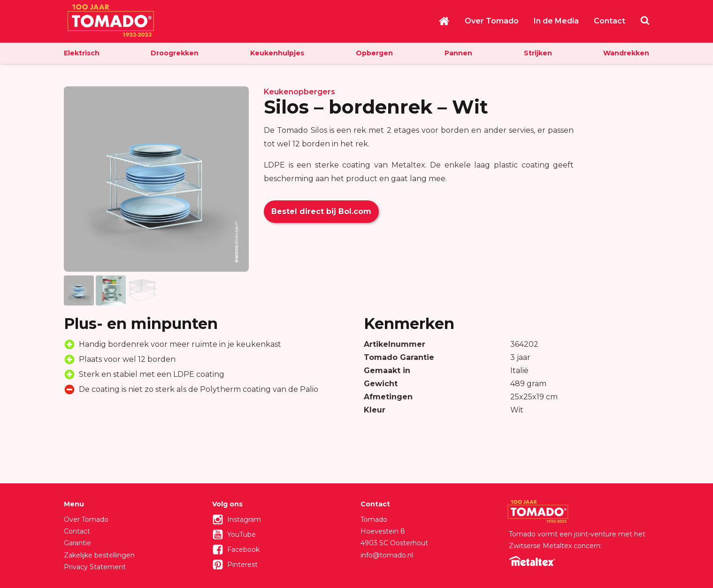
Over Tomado (492, 21)
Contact (609, 21)
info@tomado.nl (387, 555)
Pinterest (242, 565)
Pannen (458, 53)
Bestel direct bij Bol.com (321, 211)
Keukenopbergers (299, 92)
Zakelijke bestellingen (99, 555)
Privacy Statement (95, 567)
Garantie (77, 543)
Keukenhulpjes (277, 53)
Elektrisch (82, 53)
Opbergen (374, 53)
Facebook (243, 550)
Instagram (244, 519)
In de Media (556, 21)
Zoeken (645, 20)
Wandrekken (626, 53)
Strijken (538, 53)
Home (444, 21)
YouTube (241, 535)
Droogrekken (175, 53)
